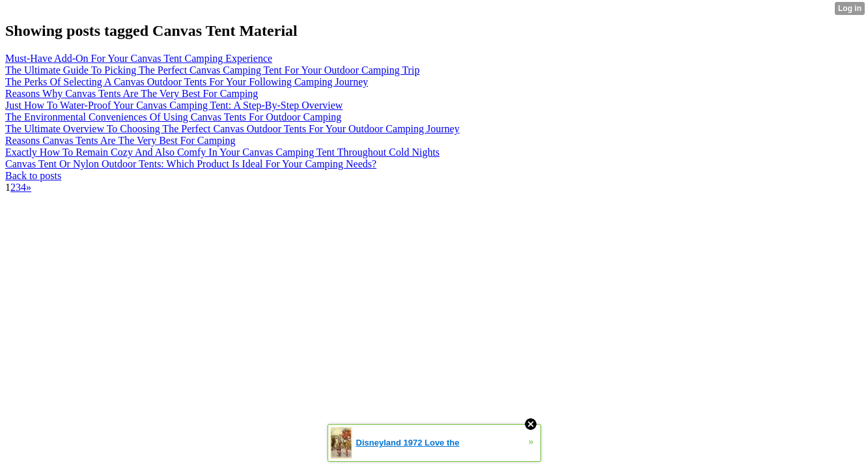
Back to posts (33, 176)
